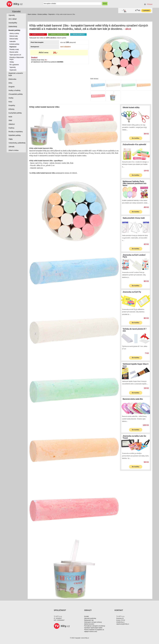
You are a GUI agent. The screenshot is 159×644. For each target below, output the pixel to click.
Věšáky (12, 62)
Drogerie (12, 87)
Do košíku (136, 138)
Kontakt (87, 616)
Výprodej (16, 11)
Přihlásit (150, 4)
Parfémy (11, 128)
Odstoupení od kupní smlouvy (93, 622)
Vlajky (11, 139)
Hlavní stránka (32, 14)
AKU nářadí (13, 19)
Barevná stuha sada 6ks (133, 399)
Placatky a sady (14, 49)
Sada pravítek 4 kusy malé (134, 218)
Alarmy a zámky (14, 33)
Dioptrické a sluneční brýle (16, 74)
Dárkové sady (14, 36)
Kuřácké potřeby (14, 44)
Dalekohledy (13, 26)
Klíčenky (12, 109)
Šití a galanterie (14, 65)
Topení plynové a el (15, 55)
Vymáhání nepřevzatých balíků (93, 628)
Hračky (11, 98)
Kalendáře (13, 42)
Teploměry (13, 67)
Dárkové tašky (14, 39)
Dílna (10, 83)
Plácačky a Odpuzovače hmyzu (17, 58)
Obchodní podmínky (90, 618)
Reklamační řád (89, 620)
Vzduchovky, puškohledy (17, 143)
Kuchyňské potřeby (15, 113)
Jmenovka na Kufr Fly (132, 292)
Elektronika (12, 79)
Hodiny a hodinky (15, 90)
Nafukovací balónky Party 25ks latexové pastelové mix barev (134, 183)
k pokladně (146, 10)
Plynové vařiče (14, 52)
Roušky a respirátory (16, 132)
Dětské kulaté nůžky (131, 107)
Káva (10, 102)
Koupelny (12, 105)
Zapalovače (13, 70)
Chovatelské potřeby (16, 94)
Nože (10, 117)
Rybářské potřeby (15, 135)
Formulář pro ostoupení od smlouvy (95, 626)
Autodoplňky (13, 23)
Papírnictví (52, 14)
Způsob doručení (89, 624)
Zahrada (11, 147)
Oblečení (12, 124)
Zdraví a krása (14, 150)
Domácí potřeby (42, 14)
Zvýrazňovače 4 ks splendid (134, 144)
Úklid (10, 120)
